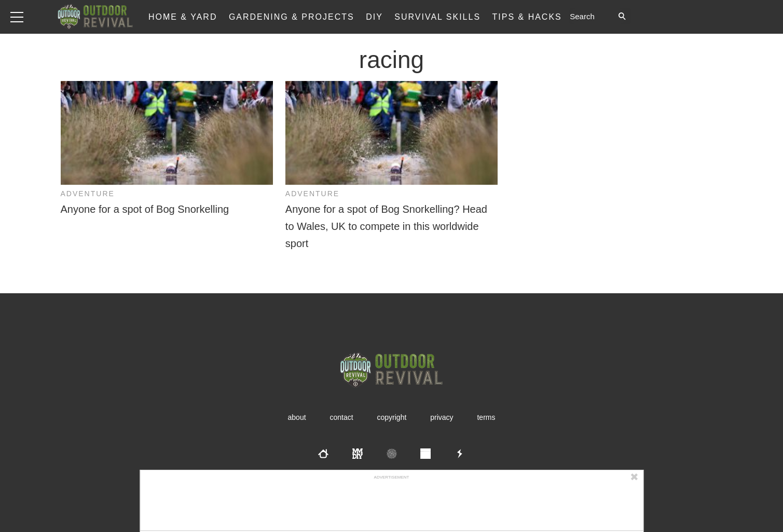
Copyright (392, 417)
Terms (486, 417)
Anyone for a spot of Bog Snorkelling (145, 209)
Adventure (88, 194)
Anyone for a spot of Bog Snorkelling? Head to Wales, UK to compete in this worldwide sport (386, 226)
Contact (341, 417)
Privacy (442, 417)
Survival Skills (437, 17)
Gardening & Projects (292, 17)
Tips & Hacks (527, 17)
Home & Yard (183, 17)
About (297, 417)
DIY (374, 17)
